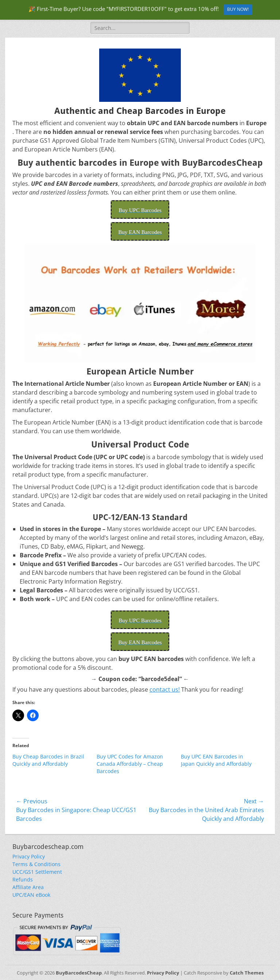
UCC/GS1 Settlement (37, 872)
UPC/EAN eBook (31, 895)
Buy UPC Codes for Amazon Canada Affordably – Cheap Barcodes (130, 764)
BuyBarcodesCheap (79, 973)
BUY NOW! (238, 9)
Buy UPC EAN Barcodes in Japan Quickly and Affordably (216, 760)
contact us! (165, 689)
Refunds (23, 879)
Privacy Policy (29, 856)
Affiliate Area (28, 887)
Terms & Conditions (36, 864)
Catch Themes (247, 973)
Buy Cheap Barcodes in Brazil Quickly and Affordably (48, 760)
